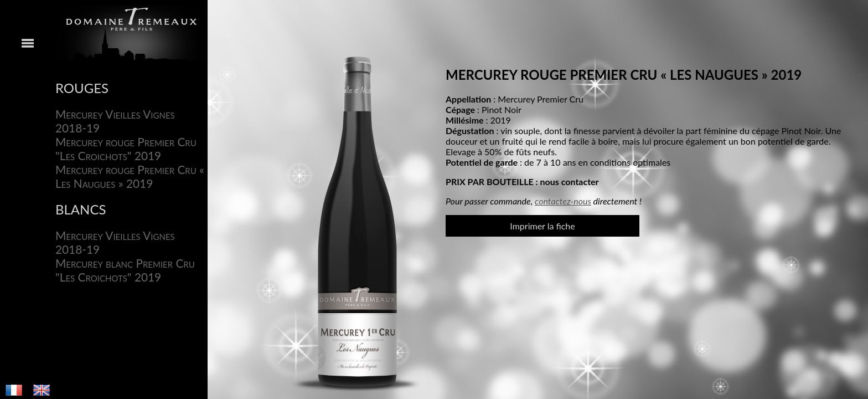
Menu (28, 199)
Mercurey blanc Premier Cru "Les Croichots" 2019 (125, 270)
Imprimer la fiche (542, 226)
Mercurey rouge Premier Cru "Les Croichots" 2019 (126, 149)
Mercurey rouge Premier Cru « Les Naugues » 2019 (130, 176)
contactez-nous (563, 201)
